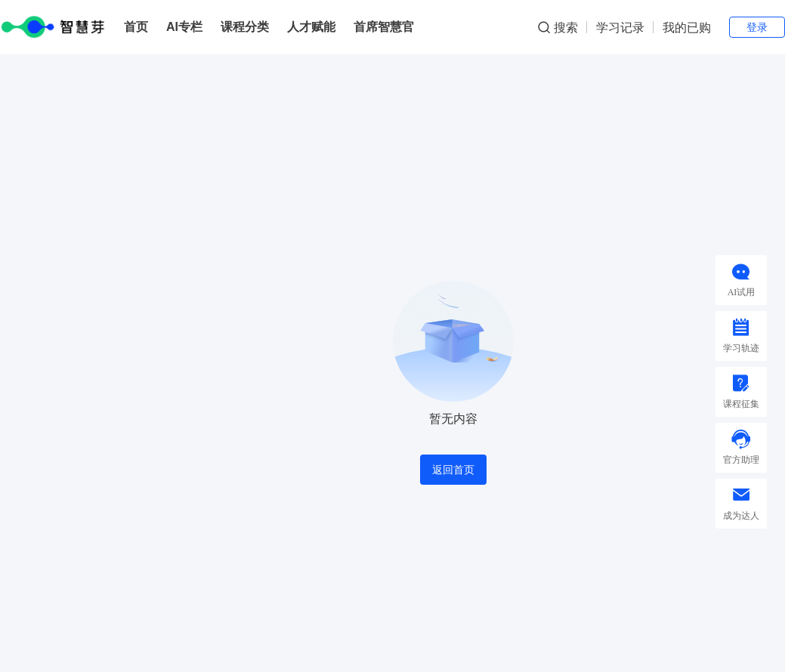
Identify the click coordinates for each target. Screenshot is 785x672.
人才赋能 (311, 27)
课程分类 (245, 27)
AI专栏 (184, 27)
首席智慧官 (384, 27)
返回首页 (453, 470)
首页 (136, 27)
